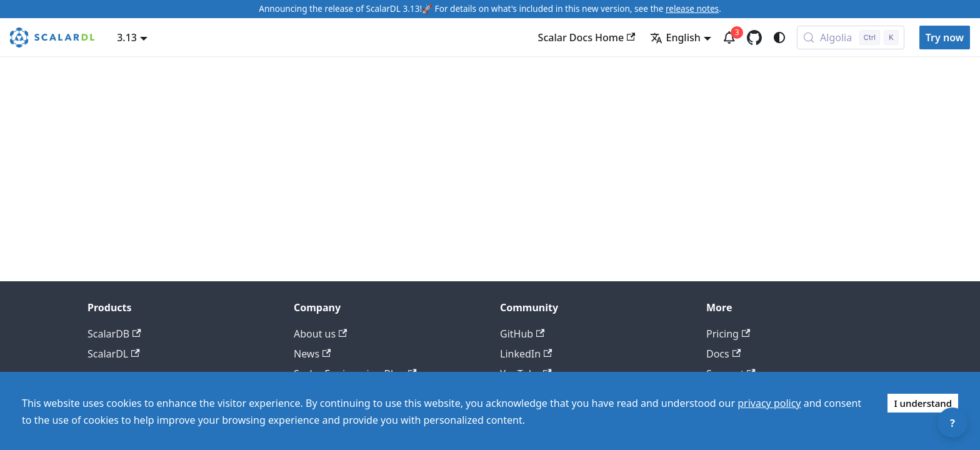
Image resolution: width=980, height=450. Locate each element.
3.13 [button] (127, 37)
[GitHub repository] (754, 37)
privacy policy (769, 403)
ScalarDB (114, 334)
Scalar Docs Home (587, 37)
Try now (945, 37)
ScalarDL (114, 354)
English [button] (675, 37)
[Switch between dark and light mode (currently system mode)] (779, 37)
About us (320, 334)
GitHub (522, 334)
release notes (692, 8)
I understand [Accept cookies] (923, 403)
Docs (723, 354)
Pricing (728, 334)
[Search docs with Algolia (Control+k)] (851, 37)
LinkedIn (526, 354)
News (312, 354)
